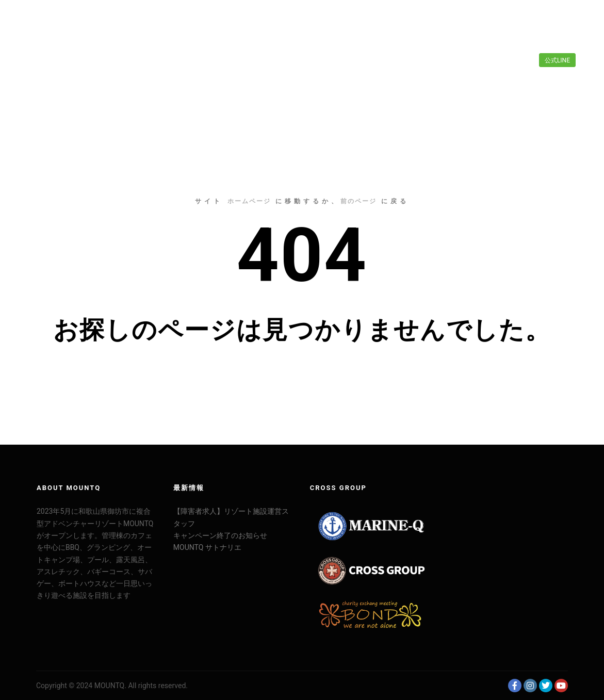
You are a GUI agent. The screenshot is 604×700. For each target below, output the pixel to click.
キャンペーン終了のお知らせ (220, 535)
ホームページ (249, 201)
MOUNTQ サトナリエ (207, 547)
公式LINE (557, 60)
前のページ (358, 201)
